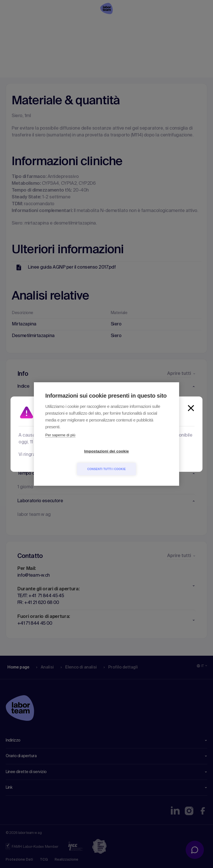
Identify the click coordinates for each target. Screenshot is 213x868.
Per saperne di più (60, 444)
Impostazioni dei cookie (74, 460)
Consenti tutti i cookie (139, 460)
